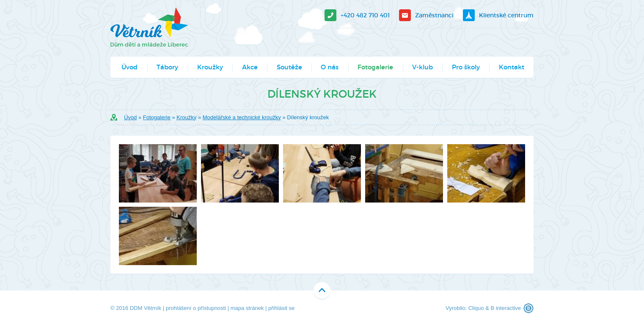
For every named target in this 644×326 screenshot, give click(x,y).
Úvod (129, 67)
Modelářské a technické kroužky (242, 117)
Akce (250, 67)
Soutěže (289, 67)
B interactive (506, 308)
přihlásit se (281, 308)
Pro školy (466, 67)
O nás (330, 67)
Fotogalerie (375, 67)
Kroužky (210, 67)
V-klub (422, 67)
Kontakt (512, 67)
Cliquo (476, 308)
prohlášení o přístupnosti (196, 308)
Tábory (167, 67)
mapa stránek (247, 308)
